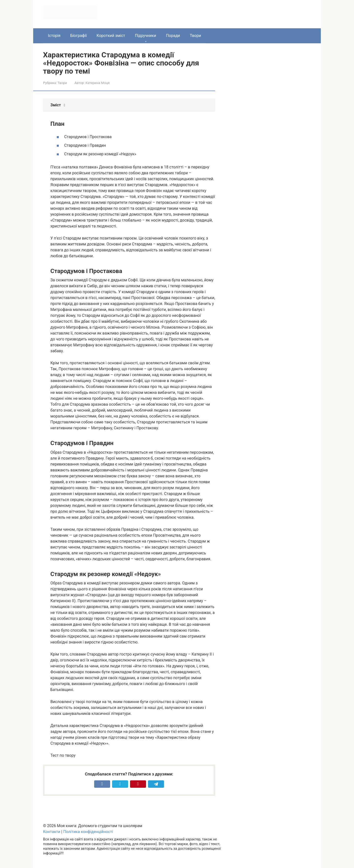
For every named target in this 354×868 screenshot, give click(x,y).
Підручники (146, 36)
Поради (173, 36)
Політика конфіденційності (88, 832)
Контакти (52, 832)
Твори (195, 36)
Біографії (79, 36)
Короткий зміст (111, 36)
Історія (54, 36)
